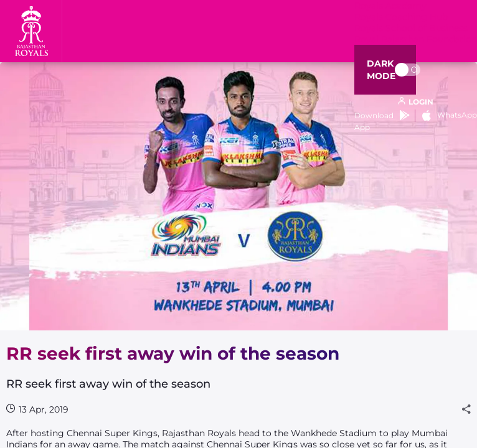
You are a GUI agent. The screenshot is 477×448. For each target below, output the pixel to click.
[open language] (416, 102)
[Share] (466, 409)
